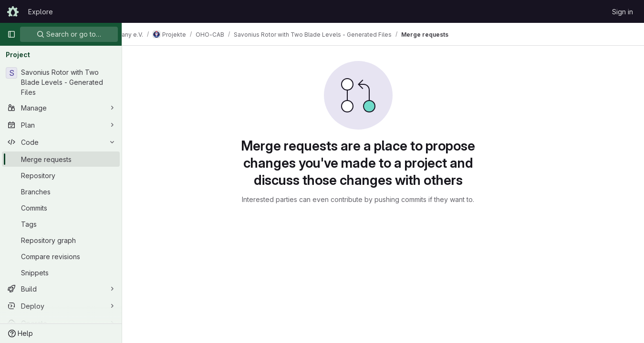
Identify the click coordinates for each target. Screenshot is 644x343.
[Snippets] (61, 272)
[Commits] (61, 208)
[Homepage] (13, 11)
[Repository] (61, 175)
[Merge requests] (61, 159)
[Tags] (61, 224)
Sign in (623, 12)
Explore (41, 12)
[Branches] (61, 192)
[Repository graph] (61, 240)
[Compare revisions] (61, 256)
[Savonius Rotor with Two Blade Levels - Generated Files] (61, 82)
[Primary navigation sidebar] (11, 34)
